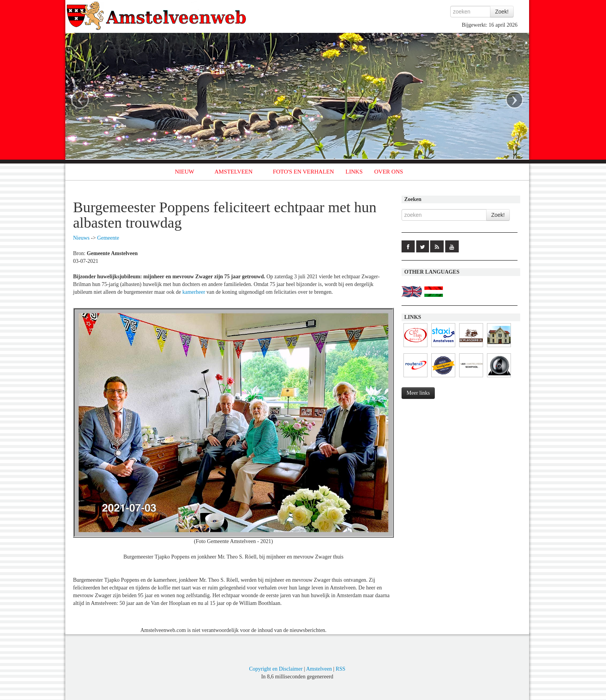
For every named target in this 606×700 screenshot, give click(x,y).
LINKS (354, 172)
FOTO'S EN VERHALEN (303, 172)
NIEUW (185, 172)
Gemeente (108, 238)
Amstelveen (319, 669)
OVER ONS (389, 172)
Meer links (418, 393)
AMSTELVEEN (234, 172)
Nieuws (81, 238)
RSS (341, 669)
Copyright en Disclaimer (276, 669)
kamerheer (194, 292)
